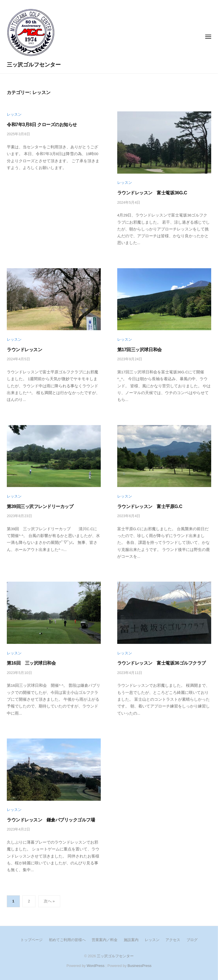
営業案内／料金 (105, 940)
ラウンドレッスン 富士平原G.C (150, 506)
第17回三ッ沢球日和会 (140, 349)
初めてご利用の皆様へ (67, 940)
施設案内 (131, 940)
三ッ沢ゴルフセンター (34, 65)
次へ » (49, 901)
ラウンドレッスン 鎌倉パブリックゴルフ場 (51, 820)
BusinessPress (139, 966)
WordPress (96, 966)
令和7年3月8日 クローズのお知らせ (42, 124)
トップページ (32, 940)
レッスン (14, 114)
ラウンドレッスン (24, 349)
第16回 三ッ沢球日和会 (31, 663)
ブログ (192, 940)
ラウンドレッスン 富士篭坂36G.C (152, 193)
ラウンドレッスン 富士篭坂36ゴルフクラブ (164, 663)
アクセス (173, 940)
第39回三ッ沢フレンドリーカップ (40, 506)
